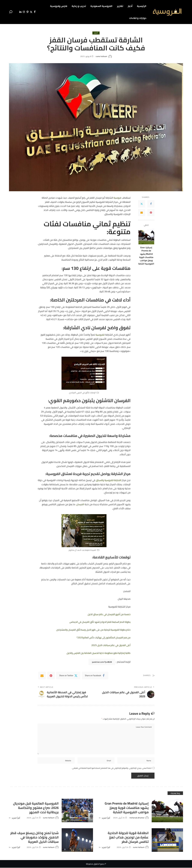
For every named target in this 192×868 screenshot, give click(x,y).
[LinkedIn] (20, 12)
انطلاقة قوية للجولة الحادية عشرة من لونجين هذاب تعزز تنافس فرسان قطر (128, 837)
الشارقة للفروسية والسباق (108, 480)
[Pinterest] (28, 12)
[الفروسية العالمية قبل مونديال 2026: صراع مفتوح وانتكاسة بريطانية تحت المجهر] (77, 811)
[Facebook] (35, 12)
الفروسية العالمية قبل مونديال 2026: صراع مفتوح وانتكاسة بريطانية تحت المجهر (35, 808)
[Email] (142, 213)
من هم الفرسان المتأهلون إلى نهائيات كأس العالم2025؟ (102, 637)
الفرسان (80, 504)
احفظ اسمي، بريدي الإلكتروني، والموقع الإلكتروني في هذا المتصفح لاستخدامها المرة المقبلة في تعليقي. (112, 768)
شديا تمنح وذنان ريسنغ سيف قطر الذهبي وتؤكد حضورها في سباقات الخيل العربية (36, 837)
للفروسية (100, 335)
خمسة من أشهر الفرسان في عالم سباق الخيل (108, 614)
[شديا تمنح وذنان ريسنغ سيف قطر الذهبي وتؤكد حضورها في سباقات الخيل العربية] (77, 840)
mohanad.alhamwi (137, 818)
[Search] (11, 12)
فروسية (117, 198)
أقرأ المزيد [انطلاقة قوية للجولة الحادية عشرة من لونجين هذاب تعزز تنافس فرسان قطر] (105, 848)
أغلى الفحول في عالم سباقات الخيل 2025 (110, 645)
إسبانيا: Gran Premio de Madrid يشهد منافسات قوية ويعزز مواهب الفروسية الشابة (146, 256)
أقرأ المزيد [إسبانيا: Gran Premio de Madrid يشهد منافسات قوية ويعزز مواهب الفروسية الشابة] (105, 818)
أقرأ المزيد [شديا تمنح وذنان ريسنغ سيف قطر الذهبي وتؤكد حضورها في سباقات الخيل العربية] (15, 848)
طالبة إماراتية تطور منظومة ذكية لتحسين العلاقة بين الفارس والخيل (98, 652)
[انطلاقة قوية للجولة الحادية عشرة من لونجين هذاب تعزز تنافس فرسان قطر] (167, 840)
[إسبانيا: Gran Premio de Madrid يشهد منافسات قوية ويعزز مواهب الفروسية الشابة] (146, 236)
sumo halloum (101, 56)
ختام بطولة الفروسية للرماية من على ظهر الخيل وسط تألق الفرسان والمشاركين (92, 629)
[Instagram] (24, 12)
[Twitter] (31, 12)
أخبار (96, 33)
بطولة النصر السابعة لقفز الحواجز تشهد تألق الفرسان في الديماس (99, 622)
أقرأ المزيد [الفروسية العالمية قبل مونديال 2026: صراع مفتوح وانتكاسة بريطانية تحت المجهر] (15, 818)
